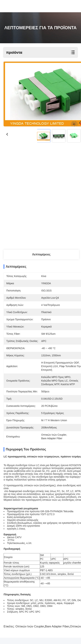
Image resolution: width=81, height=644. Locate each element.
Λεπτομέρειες (41, 254)
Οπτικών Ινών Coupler (30, 633)
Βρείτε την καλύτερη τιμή (42, 178)
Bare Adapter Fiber (57, 633)
